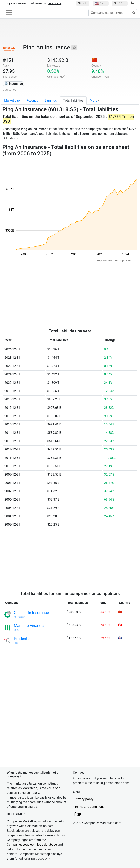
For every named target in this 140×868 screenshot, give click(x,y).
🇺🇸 (100, 3)
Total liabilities (73, 100)
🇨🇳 (94, 60)
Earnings (51, 100)
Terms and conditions (90, 807)
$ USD (119, 3)
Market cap (12, 100)
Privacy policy (84, 799)
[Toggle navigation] (9, 13)
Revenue (32, 100)
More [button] (93, 100)
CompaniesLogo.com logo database (32, 845)
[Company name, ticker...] (113, 13)
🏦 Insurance (13, 84)
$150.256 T (55, 3)
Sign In (83, 3)
